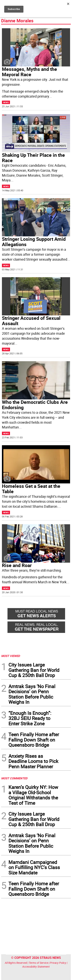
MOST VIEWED (11, 656)
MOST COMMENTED (14, 778)
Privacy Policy (58, 963)
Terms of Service (38, 963)
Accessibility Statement (36, 967)
